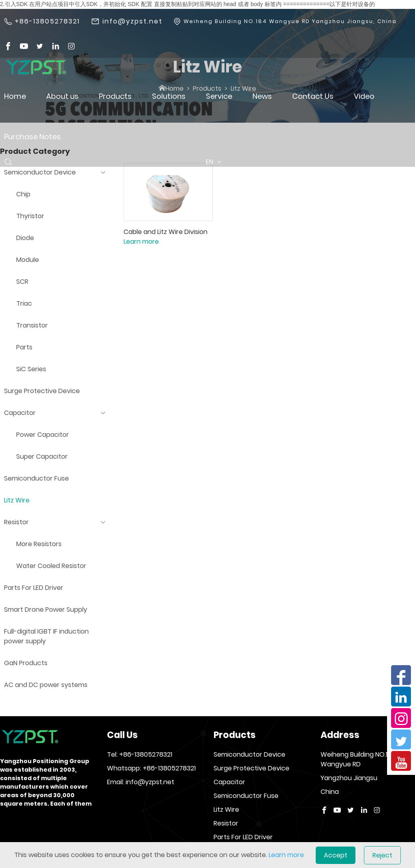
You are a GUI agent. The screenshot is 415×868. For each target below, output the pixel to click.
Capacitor (229, 782)
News (262, 96)
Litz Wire (226, 809)
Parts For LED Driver (243, 837)
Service (219, 96)
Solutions (169, 96)
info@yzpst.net (133, 21)
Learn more (141, 241)
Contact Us (313, 96)
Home (15, 96)
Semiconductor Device (249, 754)
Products (115, 96)
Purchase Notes (32, 137)
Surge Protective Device (251, 768)
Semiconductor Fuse (246, 796)
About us (62, 96)
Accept (336, 855)
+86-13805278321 (47, 21)
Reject (382, 855)
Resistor (226, 823)
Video (364, 96)
